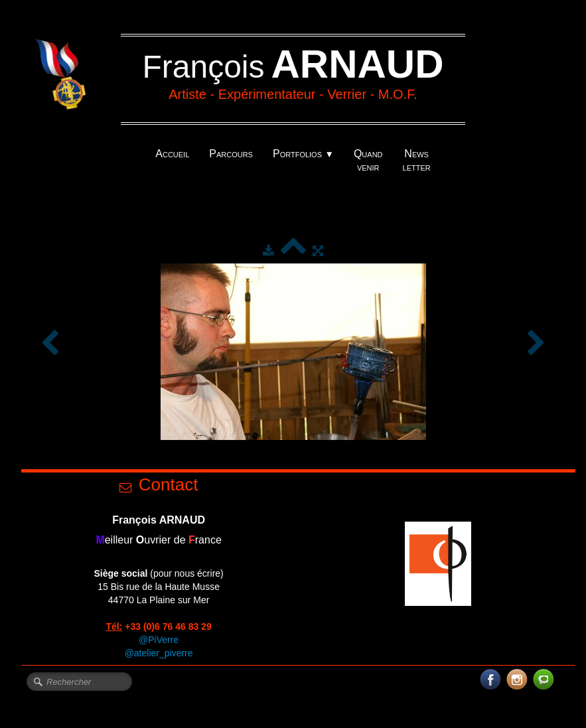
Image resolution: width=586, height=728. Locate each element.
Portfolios (303, 154)
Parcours (231, 154)
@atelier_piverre (159, 653)
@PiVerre (159, 640)
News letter (417, 160)
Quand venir (368, 160)
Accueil (172, 154)
